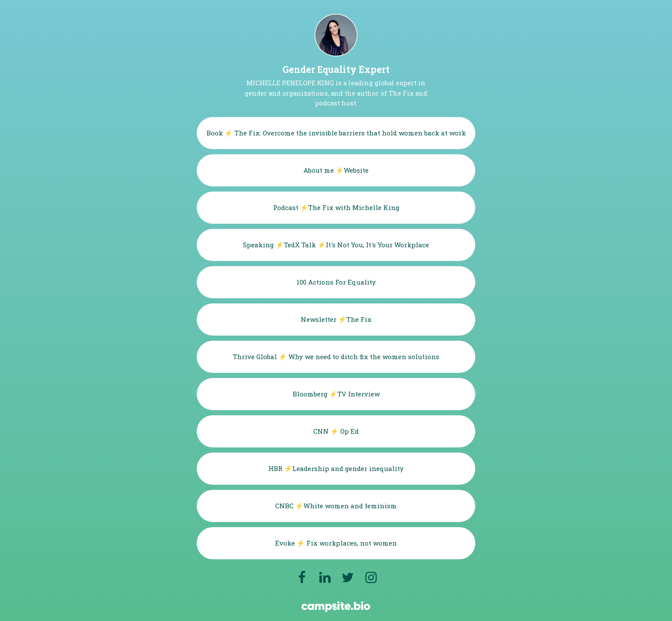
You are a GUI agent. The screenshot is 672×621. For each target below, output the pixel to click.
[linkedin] (325, 577)
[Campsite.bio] (336, 607)
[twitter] (348, 577)
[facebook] (302, 577)
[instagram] (371, 577)
